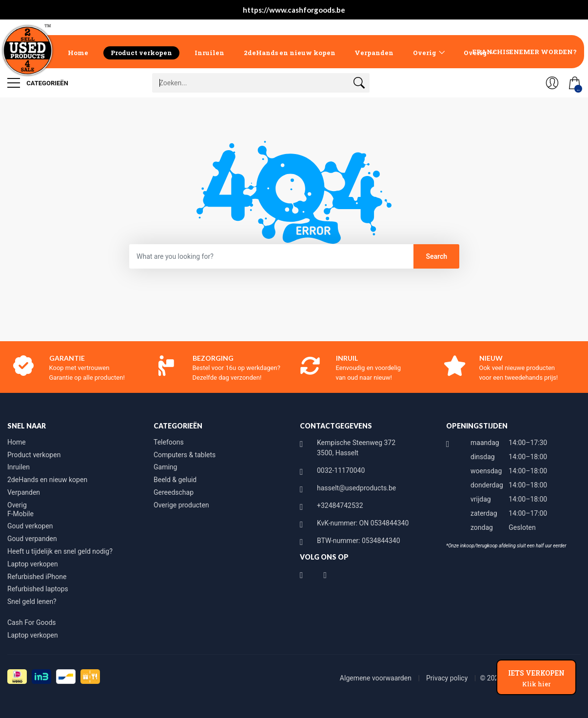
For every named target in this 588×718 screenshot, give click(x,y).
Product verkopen (141, 53)
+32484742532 (340, 505)
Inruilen (209, 53)
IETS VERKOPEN (536, 678)
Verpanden (374, 53)
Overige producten (181, 505)
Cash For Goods (32, 622)
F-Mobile (20, 514)
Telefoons (169, 442)
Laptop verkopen (33, 564)
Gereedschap (174, 492)
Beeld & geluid (175, 480)
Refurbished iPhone (37, 577)
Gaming (165, 467)
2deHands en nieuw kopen (290, 53)
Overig (425, 53)
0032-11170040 (341, 470)
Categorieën (38, 83)
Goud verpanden (32, 539)
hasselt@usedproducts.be (356, 488)
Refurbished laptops (38, 589)
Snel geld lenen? (32, 602)
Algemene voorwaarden (377, 678)
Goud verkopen (30, 526)
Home (78, 53)
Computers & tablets (185, 455)
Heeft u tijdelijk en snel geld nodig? (60, 551)
